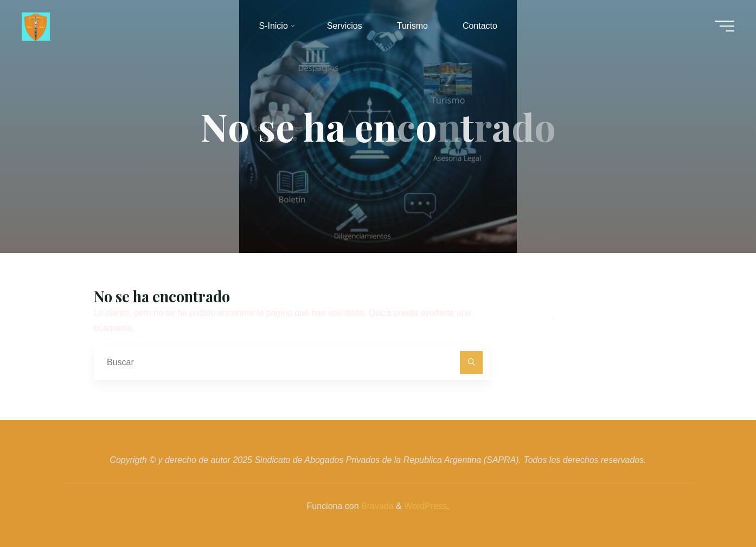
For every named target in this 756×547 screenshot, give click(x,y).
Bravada (376, 506)
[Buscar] (471, 362)
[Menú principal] (725, 26)
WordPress (425, 506)
